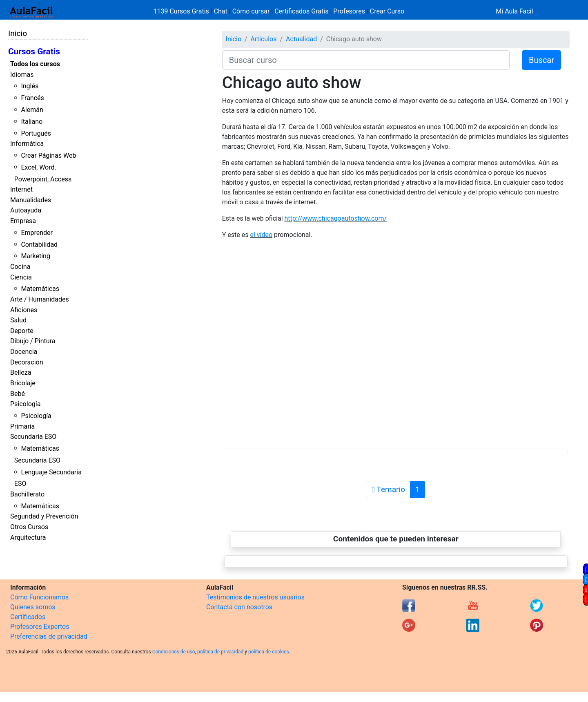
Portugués (36, 133)
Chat (221, 11)
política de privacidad (220, 652)
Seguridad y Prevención (44, 516)
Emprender (37, 233)
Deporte (22, 331)
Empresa (23, 221)
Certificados (28, 617)
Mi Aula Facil (514, 11)
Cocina (20, 267)
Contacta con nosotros (239, 607)
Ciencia (21, 277)
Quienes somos (33, 607)
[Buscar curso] (366, 60)
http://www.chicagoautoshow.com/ (336, 218)
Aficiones (24, 310)
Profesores (349, 11)
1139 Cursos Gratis (182, 11)
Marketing (35, 256)
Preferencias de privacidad (49, 636)
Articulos (264, 39)
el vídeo (261, 235)
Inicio (18, 33)
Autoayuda (26, 210)
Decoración (27, 362)
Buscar (541, 60)
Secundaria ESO (33, 437)
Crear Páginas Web (48, 155)
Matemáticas (40, 289)
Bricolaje (23, 383)
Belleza (21, 372)
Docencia (24, 352)
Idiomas (22, 75)
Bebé (18, 394)
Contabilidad (39, 245)
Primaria (22, 426)
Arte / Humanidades (40, 299)
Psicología (25, 404)
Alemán (32, 110)
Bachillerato (27, 494)
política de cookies (269, 652)
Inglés (30, 86)
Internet (21, 189)
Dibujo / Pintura (33, 341)
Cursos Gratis (34, 51)
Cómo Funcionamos (39, 597)
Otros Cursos (29, 527)
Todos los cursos (35, 64)
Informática (27, 144)
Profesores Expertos (40, 627)
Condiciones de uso (174, 652)
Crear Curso (387, 11)
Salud (18, 320)
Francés (32, 98)
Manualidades (31, 200)
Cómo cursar (251, 11)
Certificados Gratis (301, 11)
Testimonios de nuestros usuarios (255, 597)
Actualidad (301, 39)
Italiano (32, 122)
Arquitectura (28, 538)
